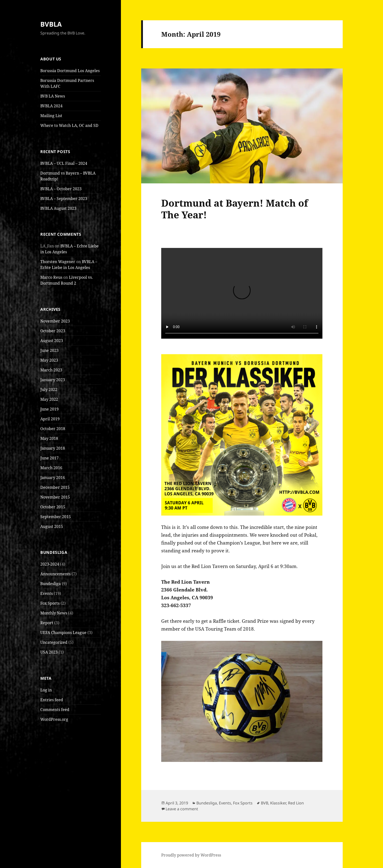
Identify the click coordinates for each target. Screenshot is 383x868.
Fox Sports (50, 603)
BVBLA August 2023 (58, 208)
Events (47, 593)
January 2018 (53, 448)
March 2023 (51, 370)
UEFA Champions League (63, 633)
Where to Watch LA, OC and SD (69, 125)
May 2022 (49, 399)
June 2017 (49, 458)
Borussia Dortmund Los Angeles (70, 71)
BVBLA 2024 (51, 106)
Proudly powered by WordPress (191, 855)
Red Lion (296, 803)
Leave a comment (182, 809)
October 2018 (53, 429)
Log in (46, 690)
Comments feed (55, 710)
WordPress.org (54, 719)
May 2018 (49, 438)
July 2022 (49, 389)
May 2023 (49, 360)
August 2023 (52, 341)
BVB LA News (53, 96)
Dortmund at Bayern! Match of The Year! (235, 209)
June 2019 (49, 409)
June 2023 (49, 350)
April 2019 (50, 419)
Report (47, 623)
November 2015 (55, 497)
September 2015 (56, 517)
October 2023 (53, 331)
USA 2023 (49, 652)
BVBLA (51, 24)
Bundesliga (51, 584)
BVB (265, 803)
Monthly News (54, 613)
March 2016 (51, 468)
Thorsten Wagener (58, 262)
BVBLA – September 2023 (64, 199)
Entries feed (52, 700)
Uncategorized (54, 642)
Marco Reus (51, 277)
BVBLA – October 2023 (61, 189)
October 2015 (53, 507)
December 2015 (55, 487)
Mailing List (51, 116)
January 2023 (53, 380)
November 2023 (55, 321)
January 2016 (53, 478)
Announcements (55, 574)
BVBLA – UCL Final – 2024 (64, 163)
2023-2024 (50, 564)
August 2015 (52, 526)
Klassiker (278, 803)
